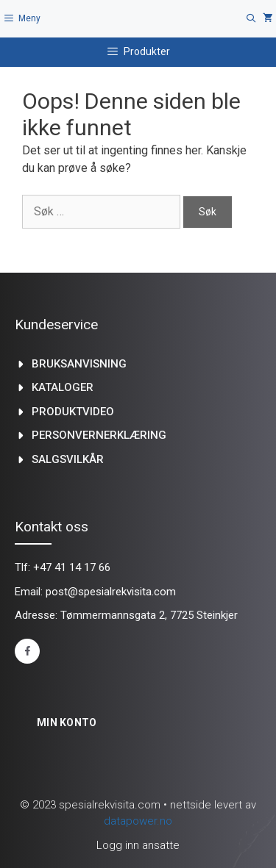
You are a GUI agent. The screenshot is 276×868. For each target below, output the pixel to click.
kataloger (63, 387)
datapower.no (138, 821)
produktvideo (73, 412)
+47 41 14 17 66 (72, 567)
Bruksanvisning (79, 364)
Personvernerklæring (99, 435)
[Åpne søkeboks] (251, 19)
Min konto (67, 722)
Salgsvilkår (68, 459)
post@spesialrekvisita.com (111, 592)
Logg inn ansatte (138, 845)
